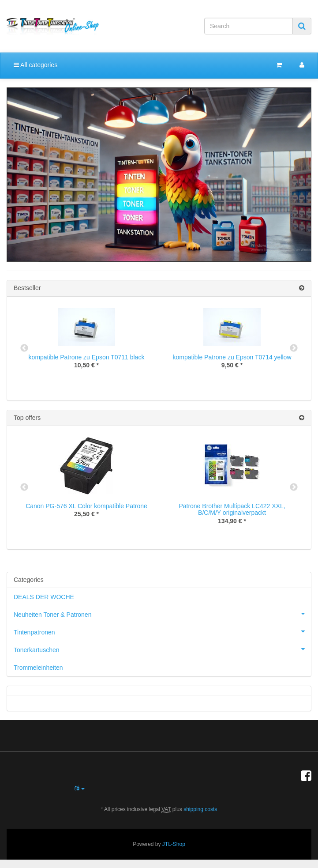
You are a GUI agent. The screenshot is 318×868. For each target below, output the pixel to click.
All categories (36, 65)
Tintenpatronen (162, 631)
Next (294, 348)
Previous (24, 348)
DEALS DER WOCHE (44, 597)
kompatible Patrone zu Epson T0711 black (87, 357)
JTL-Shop (174, 844)
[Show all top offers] (302, 418)
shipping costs (200, 809)
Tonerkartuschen (162, 649)
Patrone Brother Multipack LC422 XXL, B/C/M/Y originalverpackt (232, 509)
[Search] (249, 26)
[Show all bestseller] (302, 288)
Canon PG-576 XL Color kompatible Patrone (86, 506)
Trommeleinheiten (38, 668)
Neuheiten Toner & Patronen (162, 614)
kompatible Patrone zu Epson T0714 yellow (232, 357)
